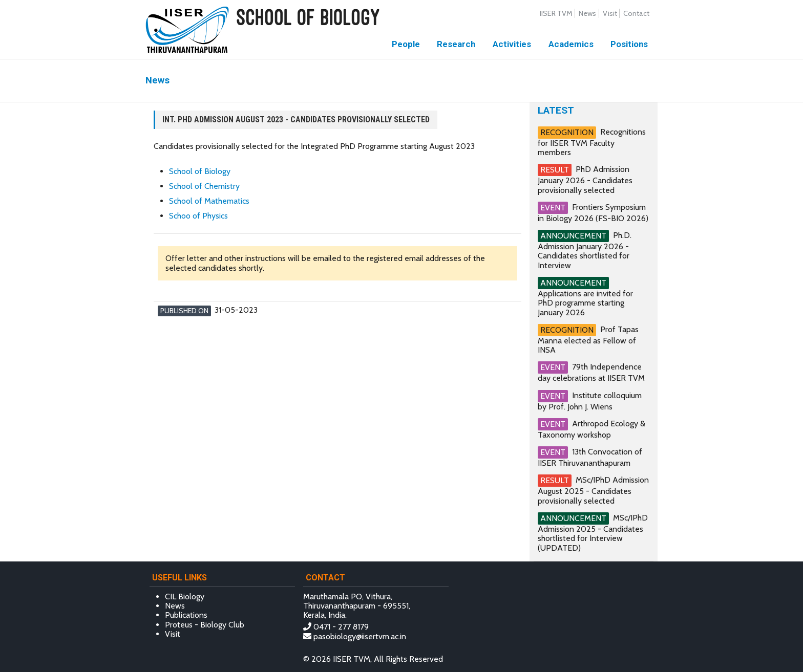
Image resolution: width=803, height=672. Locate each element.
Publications (186, 615)
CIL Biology (185, 597)
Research (456, 44)
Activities (512, 44)
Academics (571, 44)
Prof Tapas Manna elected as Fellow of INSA (588, 340)
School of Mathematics (209, 201)
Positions (629, 44)
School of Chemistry (204, 186)
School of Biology (200, 171)
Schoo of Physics (198, 216)
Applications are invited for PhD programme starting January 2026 (585, 303)
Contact (636, 13)
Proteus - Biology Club (205, 625)
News (587, 13)
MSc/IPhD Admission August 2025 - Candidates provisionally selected (593, 490)
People (406, 44)
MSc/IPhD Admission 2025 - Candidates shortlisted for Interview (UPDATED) (593, 533)
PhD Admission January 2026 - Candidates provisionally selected (585, 179)
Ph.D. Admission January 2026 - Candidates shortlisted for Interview (585, 250)
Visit (610, 13)
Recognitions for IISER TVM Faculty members (592, 142)
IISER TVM (556, 13)
